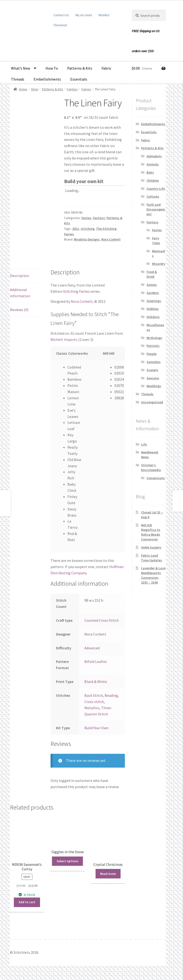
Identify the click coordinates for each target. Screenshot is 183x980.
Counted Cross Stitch (102, 620)
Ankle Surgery (151, 547)
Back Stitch (94, 695)
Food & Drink (152, 274)
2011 (76, 229)
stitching (87, 229)
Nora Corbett (111, 239)
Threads (18, 79)
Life (144, 444)
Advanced (92, 648)
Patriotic (153, 346)
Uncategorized (152, 402)
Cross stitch (94, 702)
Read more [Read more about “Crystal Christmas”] (108, 874)
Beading (111, 695)
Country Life (156, 189)
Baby (150, 172)
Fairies (86, 89)
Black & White (96, 682)
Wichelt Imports (64, 339)
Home (23, 89)
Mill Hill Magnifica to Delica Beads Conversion (151, 532)
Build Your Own (96, 728)
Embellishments (47, 79)
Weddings (154, 386)
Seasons (153, 378)
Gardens (153, 293)
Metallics (92, 708)
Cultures (153, 196)
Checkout (60, 25)
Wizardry (159, 264)
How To (52, 68)
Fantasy (72, 89)
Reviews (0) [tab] (19, 310)
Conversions (156, 478)
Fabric (106, 68)
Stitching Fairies (76, 291)
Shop (35, 89)
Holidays (153, 317)
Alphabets (154, 156)
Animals (153, 164)
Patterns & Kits (80, 68)
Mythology (154, 338)
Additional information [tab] (20, 293)
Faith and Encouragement (156, 209)
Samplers (154, 362)
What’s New (20, 68)
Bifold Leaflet (96, 662)
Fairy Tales (156, 241)
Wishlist (104, 15)
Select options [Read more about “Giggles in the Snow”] (68, 861)
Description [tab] (20, 276)
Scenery (152, 370)
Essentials (79, 79)
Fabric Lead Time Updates (152, 558)
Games (152, 285)
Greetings (154, 301)
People (152, 354)
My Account (84, 15)
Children (153, 180)
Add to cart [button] (27, 902)
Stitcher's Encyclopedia (151, 467)
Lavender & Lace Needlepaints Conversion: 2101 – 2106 (153, 575)
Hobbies (153, 309)
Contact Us (61, 15)
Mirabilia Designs (87, 239)
